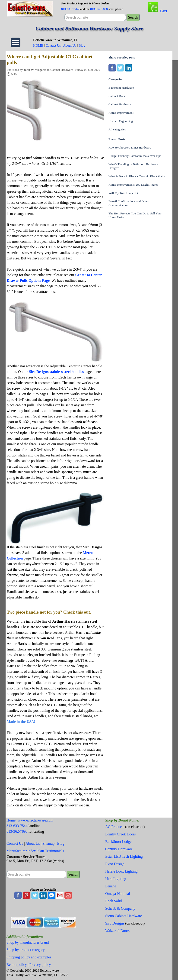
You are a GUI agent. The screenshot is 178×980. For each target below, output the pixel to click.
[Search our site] (95, 17)
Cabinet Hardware (120, 104)
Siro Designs (115, 923)
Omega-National (118, 894)
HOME (38, 45)
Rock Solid (114, 901)
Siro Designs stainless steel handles (56, 372)
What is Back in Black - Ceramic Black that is (137, 176)
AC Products (115, 827)
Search (133, 17)
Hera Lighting (116, 879)
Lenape (111, 886)
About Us (70, 45)
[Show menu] (16, 42)
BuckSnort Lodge (118, 842)
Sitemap (48, 843)
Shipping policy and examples (29, 957)
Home (11, 820)
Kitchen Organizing (121, 121)
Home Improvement (121, 113)
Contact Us (53, 45)
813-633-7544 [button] (70, 9)
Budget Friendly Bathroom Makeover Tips (135, 156)
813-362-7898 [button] (99, 9)
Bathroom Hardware (121, 88)
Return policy (17, 965)
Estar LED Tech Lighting (124, 856)
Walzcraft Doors (117, 931)
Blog (82, 45)
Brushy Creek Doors (121, 834)
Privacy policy (40, 965)
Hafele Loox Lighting (121, 871)
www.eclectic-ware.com (35, 820)
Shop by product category (26, 950)
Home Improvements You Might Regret (133, 185)
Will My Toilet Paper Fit (124, 193)
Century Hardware (119, 849)
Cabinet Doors (117, 96)
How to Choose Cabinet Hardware (130, 147)
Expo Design (115, 864)
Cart (163, 11)
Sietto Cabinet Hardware (124, 916)
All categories (117, 129)
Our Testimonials (51, 851)
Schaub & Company (120, 908)
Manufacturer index (21, 851)
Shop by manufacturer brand (28, 942)
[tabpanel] (101, 6)
